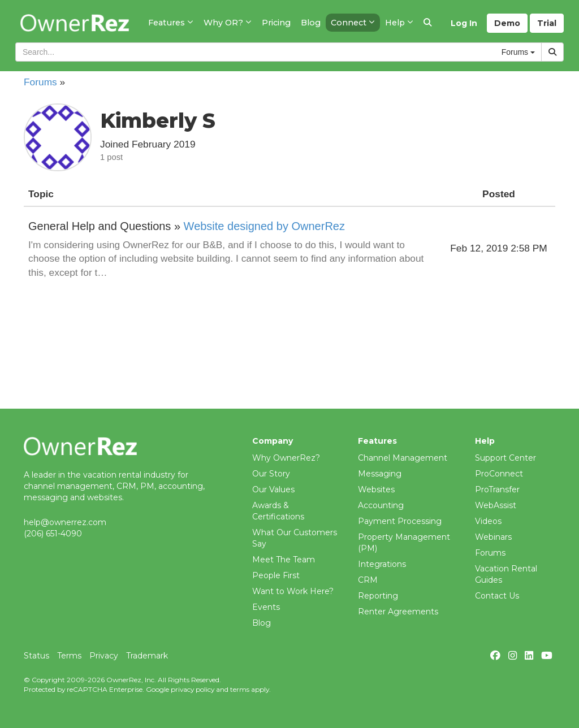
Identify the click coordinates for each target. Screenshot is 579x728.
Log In (464, 23)
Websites (376, 489)
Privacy (104, 656)
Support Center (505, 458)
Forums (40, 82)
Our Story (271, 474)
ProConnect (499, 474)
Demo (507, 23)
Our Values (273, 489)
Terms (69, 656)
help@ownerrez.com (65, 522)
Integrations (382, 564)
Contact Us (497, 596)
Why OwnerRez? (286, 458)
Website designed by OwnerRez (264, 226)
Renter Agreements (398, 612)
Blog (262, 623)
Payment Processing (400, 521)
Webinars (493, 537)
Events (266, 607)
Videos (488, 521)
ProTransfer (497, 489)
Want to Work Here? (293, 591)
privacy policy (193, 689)
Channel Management (403, 458)
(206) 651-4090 (53, 534)
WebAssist (496, 505)
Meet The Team (284, 560)
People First (276, 575)
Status (36, 656)
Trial (547, 23)
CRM (368, 580)
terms (240, 689)
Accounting (381, 505)
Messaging (380, 474)
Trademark (147, 656)
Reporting (378, 596)
